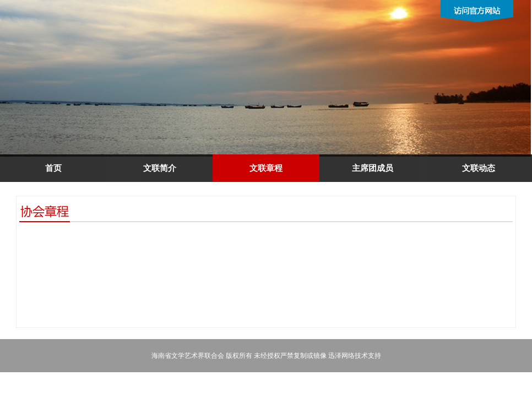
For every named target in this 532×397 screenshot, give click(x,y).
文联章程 (266, 168)
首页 (53, 168)
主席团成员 (373, 168)
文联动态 (479, 168)
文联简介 (160, 168)
